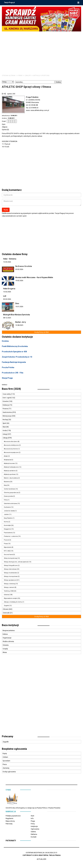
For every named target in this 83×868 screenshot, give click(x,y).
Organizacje (7, 638)
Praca (5, 764)
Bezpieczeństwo (9, 630)
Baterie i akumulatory (11, 478)
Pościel (6, 540)
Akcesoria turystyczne (11, 452)
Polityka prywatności (13, 816)
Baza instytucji (10, 625)
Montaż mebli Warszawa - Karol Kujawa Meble (34, 277)
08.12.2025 (7, 318)
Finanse (6, 409)
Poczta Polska (8, 367)
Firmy (20, 75)
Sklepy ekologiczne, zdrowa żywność (16, 562)
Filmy (6, 500)
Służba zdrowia (8, 641)
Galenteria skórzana (10, 504)
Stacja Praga (7, 378)
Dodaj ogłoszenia (9, 772)
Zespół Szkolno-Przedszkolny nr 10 (17, 357)
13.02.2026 (7, 292)
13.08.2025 (19, 325)
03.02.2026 (7, 299)
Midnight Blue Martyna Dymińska (17, 315)
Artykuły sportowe (41, 75)
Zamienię (6, 768)
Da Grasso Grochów (24, 266)
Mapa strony (10, 821)
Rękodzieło (8, 547)
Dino (17, 303)
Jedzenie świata (9, 511)
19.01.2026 (19, 307)
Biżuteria (7, 482)
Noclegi (5, 420)
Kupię (5, 753)
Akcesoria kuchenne (11, 449)
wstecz (5, 385)
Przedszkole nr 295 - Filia (13, 373)
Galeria (33, 832)
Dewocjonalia (8, 496)
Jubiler (6, 514)
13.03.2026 (7, 262)
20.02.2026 (19, 269)
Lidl (5, 296)
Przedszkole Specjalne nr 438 (14, 352)
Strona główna (9, 75)
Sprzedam (6, 761)
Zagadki (6, 742)
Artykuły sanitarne (10, 471)
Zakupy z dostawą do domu (13, 602)
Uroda (5, 431)
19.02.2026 (19, 281)
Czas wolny (7, 394)
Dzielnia (5, 341)
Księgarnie (7, 529)
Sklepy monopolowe (11, 576)
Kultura (5, 634)
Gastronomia (7, 412)
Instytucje (34, 826)
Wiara (5, 652)
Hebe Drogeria (9, 289)
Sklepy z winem (9, 587)
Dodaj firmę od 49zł (42, 332)
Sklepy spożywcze (10, 580)
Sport (5, 423)
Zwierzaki (6, 613)
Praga (33, 821)
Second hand (8, 555)
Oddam (5, 757)
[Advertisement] (41, 50)
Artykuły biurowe (9, 463)
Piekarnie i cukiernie (11, 536)
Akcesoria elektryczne (11, 445)
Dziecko (6, 401)
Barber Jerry (21, 322)
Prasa (6, 544)
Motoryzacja (7, 416)
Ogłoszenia (35, 829)
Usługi (5, 434)
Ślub (4, 427)
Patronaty (9, 824)
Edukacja (6, 405)
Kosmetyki (7, 525)
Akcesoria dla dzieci (11, 442)
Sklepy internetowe (10, 569)
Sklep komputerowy (10, 558)
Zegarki (6, 606)
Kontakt (34, 837)
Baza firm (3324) (11, 389)
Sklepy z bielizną (9, 584)
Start (32, 816)
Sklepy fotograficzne (11, 565)
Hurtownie (7, 507)
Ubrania (6, 595)
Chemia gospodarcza (11, 493)
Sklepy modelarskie (10, 573)
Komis (6, 522)
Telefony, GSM (9, 591)
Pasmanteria (8, 533)
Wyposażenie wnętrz (11, 598)
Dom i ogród (7, 398)
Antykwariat (8, 460)
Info (32, 818)
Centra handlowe (9, 489)
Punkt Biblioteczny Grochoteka (15, 346)
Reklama (34, 834)
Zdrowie (6, 609)
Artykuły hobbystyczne (11, 467)
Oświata (6, 645)
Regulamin (9, 818)
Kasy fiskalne (8, 518)
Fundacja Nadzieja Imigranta (14, 362)
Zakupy (28, 75)
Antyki (6, 456)
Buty (5, 485)
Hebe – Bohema (10, 259)
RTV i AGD (7, 551)
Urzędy (5, 649)
